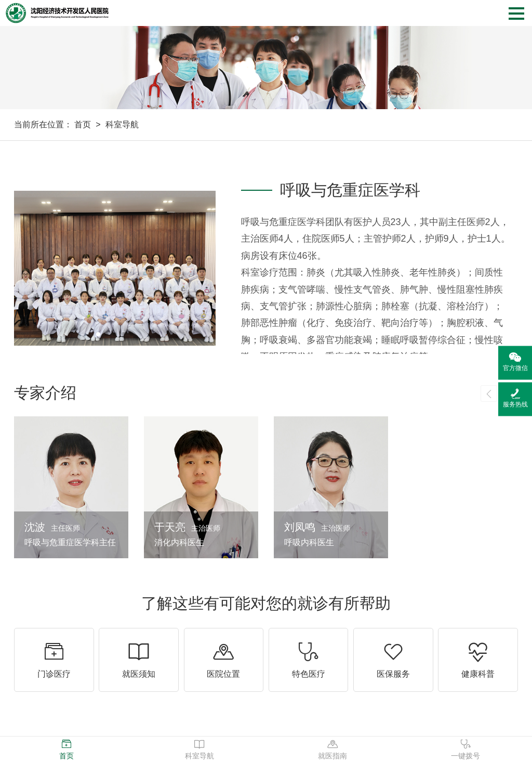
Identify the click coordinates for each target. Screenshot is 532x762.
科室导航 (122, 124)
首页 (83, 124)
